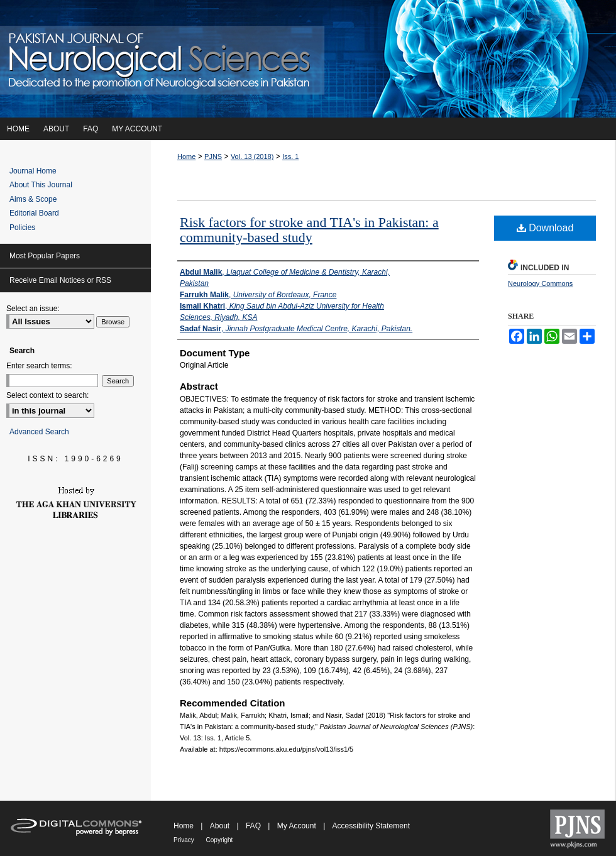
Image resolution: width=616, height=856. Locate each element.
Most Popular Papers (45, 256)
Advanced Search (39, 432)
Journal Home (33, 171)
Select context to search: (47, 395)
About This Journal (41, 185)
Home (186, 156)
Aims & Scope (33, 199)
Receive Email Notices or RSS (60, 280)
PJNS (213, 156)
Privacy (185, 840)
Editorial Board (34, 213)
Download (545, 228)
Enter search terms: (39, 366)
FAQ (254, 826)
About (221, 826)
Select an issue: (33, 309)
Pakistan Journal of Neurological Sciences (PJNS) (308, 59)
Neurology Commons (540, 283)
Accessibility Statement (371, 826)
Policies (22, 228)
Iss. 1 (290, 156)
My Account (298, 826)
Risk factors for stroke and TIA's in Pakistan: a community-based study (309, 230)
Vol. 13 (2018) (252, 156)
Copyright (220, 840)
